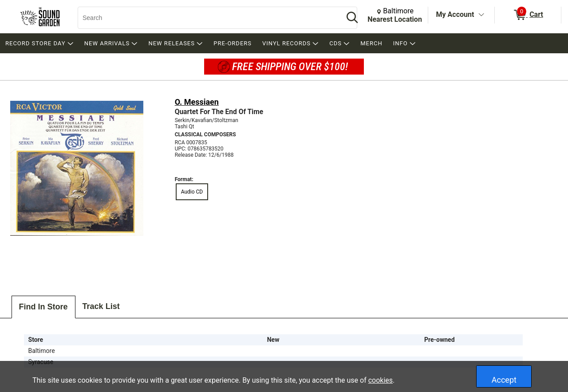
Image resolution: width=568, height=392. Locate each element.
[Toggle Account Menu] (481, 15)
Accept (504, 380)
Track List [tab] (101, 306)
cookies (381, 380)
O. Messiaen (197, 102)
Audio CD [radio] (192, 192)
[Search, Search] (206, 18)
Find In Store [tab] (43, 307)
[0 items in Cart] (528, 15)
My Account (455, 14)
